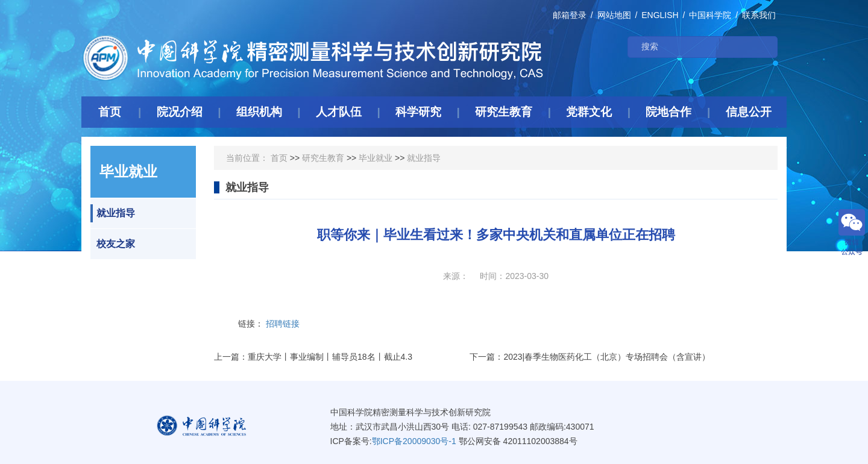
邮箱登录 (570, 15)
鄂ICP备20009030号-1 (414, 441)
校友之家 (113, 244)
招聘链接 (283, 324)
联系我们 (759, 15)
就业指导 (113, 213)
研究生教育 (323, 158)
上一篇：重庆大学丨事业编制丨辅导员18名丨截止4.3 (313, 357)
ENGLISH (660, 15)
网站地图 (614, 15)
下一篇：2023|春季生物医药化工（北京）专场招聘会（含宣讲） (590, 357)
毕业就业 (376, 158)
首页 (279, 158)
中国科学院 (710, 15)
